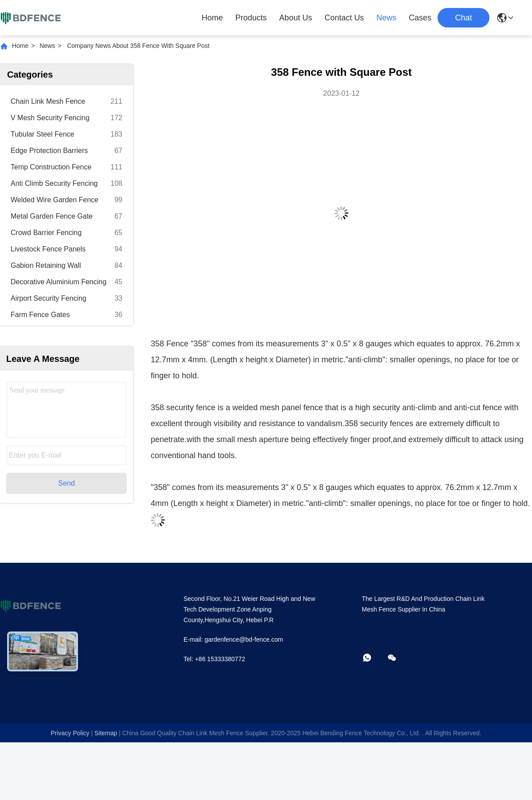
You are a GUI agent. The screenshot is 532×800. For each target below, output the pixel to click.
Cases (420, 18)
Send (66, 483)
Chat (463, 18)
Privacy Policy (70, 733)
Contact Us (344, 18)
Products (251, 18)
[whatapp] (373, 658)
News (386, 18)
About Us (296, 18)
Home (212, 18)
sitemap (106, 733)
